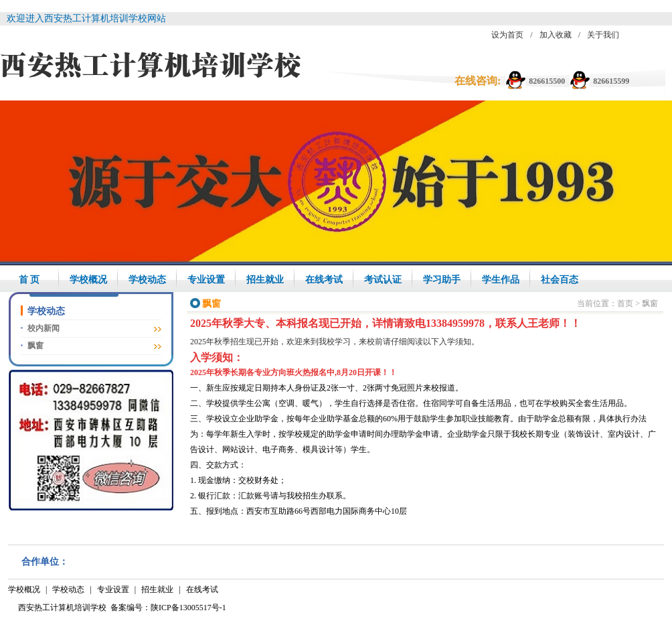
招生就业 (265, 280)
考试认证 (383, 280)
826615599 (611, 81)
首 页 (29, 280)
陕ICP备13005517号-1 (188, 608)
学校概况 (88, 280)
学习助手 (442, 280)
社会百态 (560, 280)
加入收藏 (556, 35)
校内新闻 (44, 328)
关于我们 (603, 35)
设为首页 (507, 35)
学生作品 (501, 280)
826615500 (547, 81)
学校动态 (147, 280)
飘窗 (35, 346)
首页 (625, 303)
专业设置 (206, 280)
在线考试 (324, 280)
